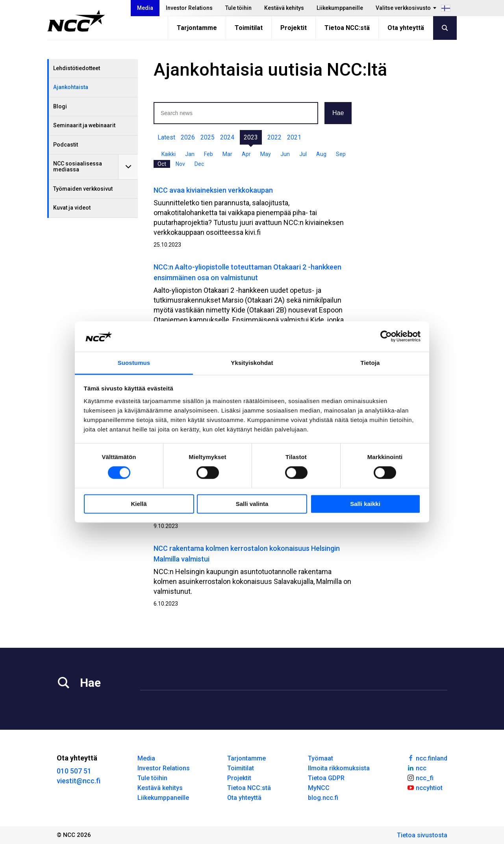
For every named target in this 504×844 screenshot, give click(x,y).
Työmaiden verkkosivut (83, 189)
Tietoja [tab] (370, 363)
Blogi (60, 106)
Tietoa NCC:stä (347, 28)
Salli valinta (252, 504)
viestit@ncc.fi (79, 781)
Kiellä (139, 504)
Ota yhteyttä (406, 28)
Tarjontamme (197, 28)
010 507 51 (74, 771)
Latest (166, 137)
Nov (180, 164)
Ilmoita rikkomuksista (339, 768)
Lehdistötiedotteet (77, 68)
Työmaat (321, 758)
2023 (251, 137)
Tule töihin (238, 8)
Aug (321, 154)
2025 (208, 137)
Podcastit (66, 145)
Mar (227, 154)
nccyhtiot (425, 787)
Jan (190, 154)
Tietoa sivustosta (422, 835)
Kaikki (169, 154)
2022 (274, 137)
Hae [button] (338, 113)
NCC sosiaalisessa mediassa (78, 166)
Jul (303, 154)
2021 (294, 137)
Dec (199, 164)
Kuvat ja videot (72, 208)
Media (145, 8)
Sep (341, 154)
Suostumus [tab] (134, 363)
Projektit (294, 28)
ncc (417, 768)
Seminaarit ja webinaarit (84, 125)
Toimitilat (249, 28)
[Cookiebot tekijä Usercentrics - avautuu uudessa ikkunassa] (386, 336)
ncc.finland (427, 758)
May (266, 154)
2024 (227, 137)
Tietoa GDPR (326, 778)
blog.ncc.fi (323, 798)
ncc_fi (420, 777)
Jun (285, 154)
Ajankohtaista (71, 87)
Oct (162, 164)
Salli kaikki (365, 504)
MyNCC (319, 788)
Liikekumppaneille (340, 8)
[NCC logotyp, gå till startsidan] (76, 21)
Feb (208, 154)
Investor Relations (189, 8)
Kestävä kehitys (284, 8)
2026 (188, 137)
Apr (246, 154)
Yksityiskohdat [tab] (252, 363)
